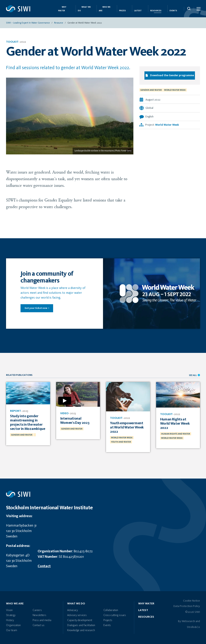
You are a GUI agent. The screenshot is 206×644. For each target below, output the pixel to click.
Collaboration (111, 610)
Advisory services (77, 615)
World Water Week (167, 125)
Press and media (42, 620)
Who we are (15, 604)
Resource (59, 23)
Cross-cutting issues (115, 615)
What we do (76, 604)
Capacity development (80, 620)
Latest (138, 11)
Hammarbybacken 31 (21, 526)
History (10, 620)
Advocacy (73, 610)
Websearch (188, 621)
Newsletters (39, 615)
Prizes (122, 11)
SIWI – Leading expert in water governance (28, 23)
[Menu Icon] (198, 10)
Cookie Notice (192, 601)
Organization (13, 625)
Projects (108, 620)
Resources (156, 11)
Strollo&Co (193, 627)
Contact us (39, 625)
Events (173, 11)
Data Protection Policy (187, 606)
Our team (12, 630)
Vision (9, 610)
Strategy (11, 615)
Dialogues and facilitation (81, 625)
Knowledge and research (81, 630)
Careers (37, 610)
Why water (146, 604)
